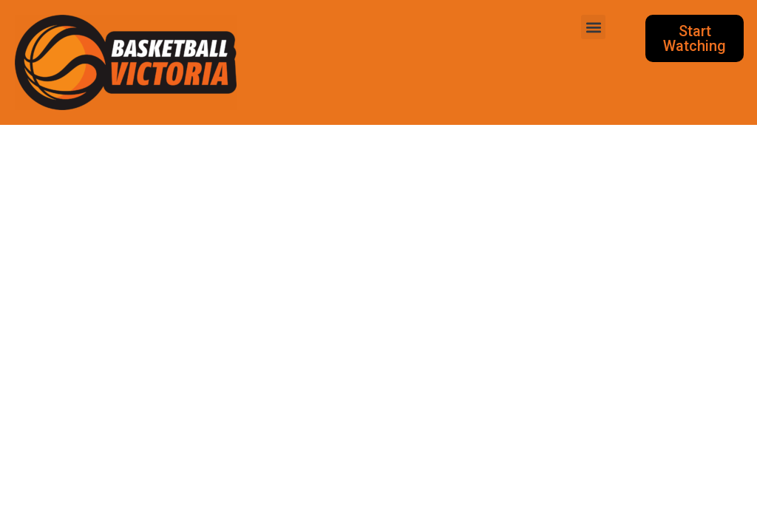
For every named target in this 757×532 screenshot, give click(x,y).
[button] (593, 27)
